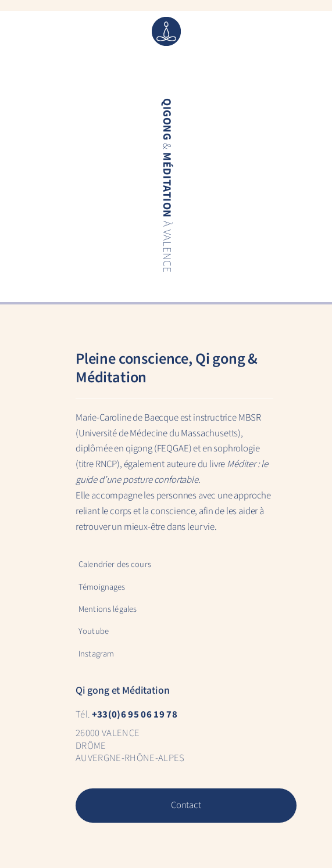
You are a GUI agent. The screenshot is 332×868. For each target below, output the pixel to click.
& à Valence (166, 186)
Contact (186, 805)
